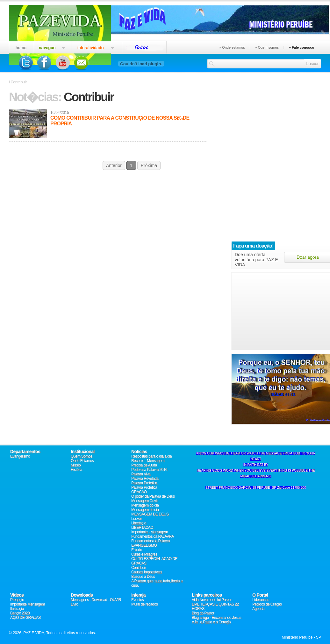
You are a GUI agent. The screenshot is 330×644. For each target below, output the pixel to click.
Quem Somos (81, 456)
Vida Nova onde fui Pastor (212, 600)
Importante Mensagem (28, 604)
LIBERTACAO (142, 528)
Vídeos (17, 595)
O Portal (260, 595)
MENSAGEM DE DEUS (150, 514)
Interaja (138, 595)
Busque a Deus (143, 577)
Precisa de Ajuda (144, 465)
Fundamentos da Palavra (151, 541)
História (76, 470)
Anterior (114, 165)
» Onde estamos (232, 47)
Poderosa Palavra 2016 (149, 470)
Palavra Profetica (144, 483)
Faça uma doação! (253, 246)
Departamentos (25, 451)
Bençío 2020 (20, 613)
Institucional (83, 451)
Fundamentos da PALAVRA (153, 536)
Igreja (52, 46)
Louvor (136, 519)
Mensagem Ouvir (144, 501)
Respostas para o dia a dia (151, 456)
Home (21, 46)
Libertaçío (139, 523)
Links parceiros (207, 595)
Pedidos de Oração (267, 604)
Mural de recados (144, 604)
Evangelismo (20, 456)
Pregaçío (17, 600)
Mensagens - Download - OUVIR (96, 600)
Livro (74, 604)
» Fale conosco (301, 47)
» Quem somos (267, 47)
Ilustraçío (17, 609)
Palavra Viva (141, 474)
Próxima (149, 165)
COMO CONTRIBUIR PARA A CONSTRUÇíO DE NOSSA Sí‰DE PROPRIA (120, 121)
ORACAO (139, 492)
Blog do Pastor (203, 613)
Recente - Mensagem (148, 461)
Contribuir (139, 568)
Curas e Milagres (144, 554)
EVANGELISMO (144, 545)
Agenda (258, 609)
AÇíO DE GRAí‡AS (25, 618)
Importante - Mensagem (150, 532)
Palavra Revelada (145, 479)
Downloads (82, 595)
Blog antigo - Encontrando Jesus (216, 618)
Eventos (144, 46)
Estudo (137, 550)
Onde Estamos (82, 461)
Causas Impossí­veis (147, 572)
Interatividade (97, 46)
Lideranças (261, 600)
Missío (76, 465)
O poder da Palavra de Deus (153, 496)
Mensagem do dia (145, 505)
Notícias (139, 451)
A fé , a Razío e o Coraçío (211, 622)
